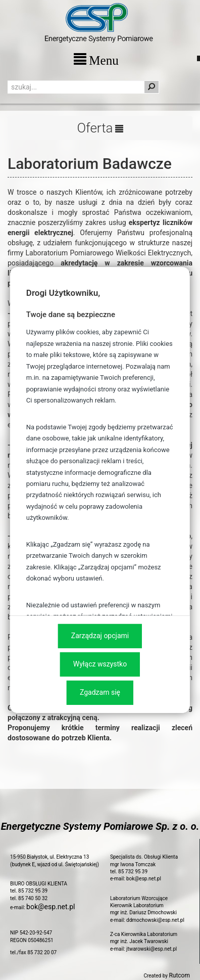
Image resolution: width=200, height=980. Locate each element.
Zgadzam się (100, 692)
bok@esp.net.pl (51, 907)
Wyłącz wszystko (100, 664)
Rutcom (179, 975)
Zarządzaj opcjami (100, 636)
